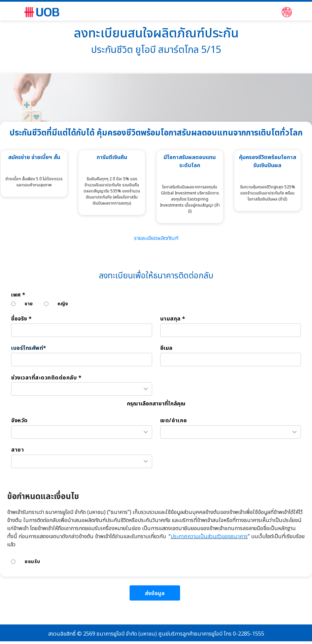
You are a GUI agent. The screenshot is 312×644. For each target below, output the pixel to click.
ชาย (29, 304)
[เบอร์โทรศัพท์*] (82, 360)
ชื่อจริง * (22, 319)
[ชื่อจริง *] (82, 330)
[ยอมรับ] (13, 562)
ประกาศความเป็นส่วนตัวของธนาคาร (209, 536)
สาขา (18, 450)
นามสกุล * (173, 319)
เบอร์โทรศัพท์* (29, 348)
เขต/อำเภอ (174, 421)
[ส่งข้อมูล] (155, 593)
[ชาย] (13, 304)
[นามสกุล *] (231, 330)
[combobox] (82, 389)
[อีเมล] (231, 360)
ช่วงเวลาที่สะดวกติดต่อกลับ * (46, 378)
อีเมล (166, 348)
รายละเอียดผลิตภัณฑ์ (156, 238)
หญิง (63, 304)
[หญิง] (46, 304)
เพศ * (18, 295)
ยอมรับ (32, 562)
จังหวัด (20, 421)
